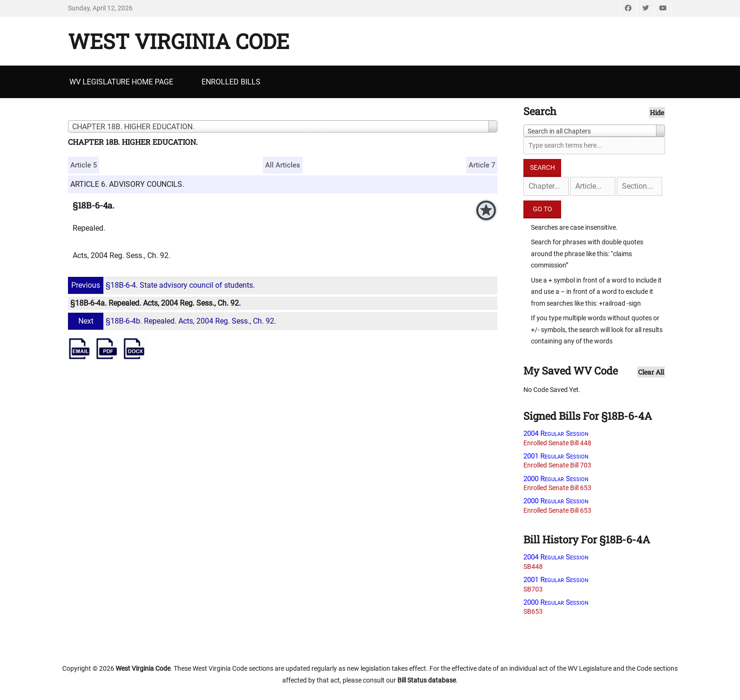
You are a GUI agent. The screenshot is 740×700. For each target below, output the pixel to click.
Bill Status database (427, 680)
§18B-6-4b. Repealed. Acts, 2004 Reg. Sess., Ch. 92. (173, 321)
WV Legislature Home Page (121, 82)
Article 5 (84, 165)
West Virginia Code (179, 41)
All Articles (283, 165)
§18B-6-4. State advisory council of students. (163, 285)
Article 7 (482, 165)
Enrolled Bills (231, 82)
